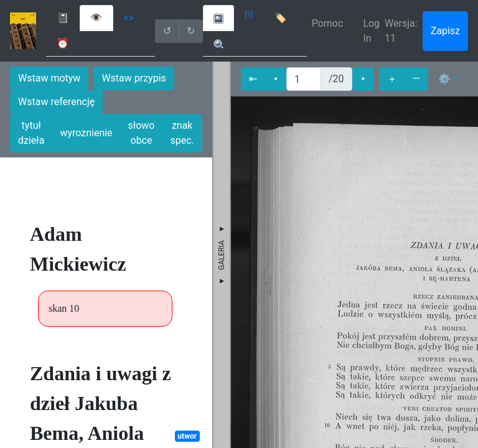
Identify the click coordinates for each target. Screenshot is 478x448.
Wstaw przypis (134, 78)
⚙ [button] (444, 79)
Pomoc (328, 23)
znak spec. (182, 133)
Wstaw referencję (56, 102)
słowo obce (142, 133)
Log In (371, 31)
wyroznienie (86, 133)
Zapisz (445, 31)
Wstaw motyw (49, 78)
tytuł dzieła (31, 133)
